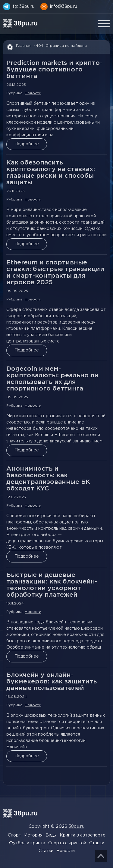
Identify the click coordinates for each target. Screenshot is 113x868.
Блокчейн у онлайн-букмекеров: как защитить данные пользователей (52, 682)
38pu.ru (77, 827)
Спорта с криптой (67, 843)
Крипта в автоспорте (83, 835)
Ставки (97, 843)
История (33, 835)
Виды (51, 835)
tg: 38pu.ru (24, 7)
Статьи (46, 851)
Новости (33, 93)
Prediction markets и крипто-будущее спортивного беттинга (54, 70)
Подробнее (27, 144)
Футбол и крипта (27, 843)
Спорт (14, 835)
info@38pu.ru (64, 7)
